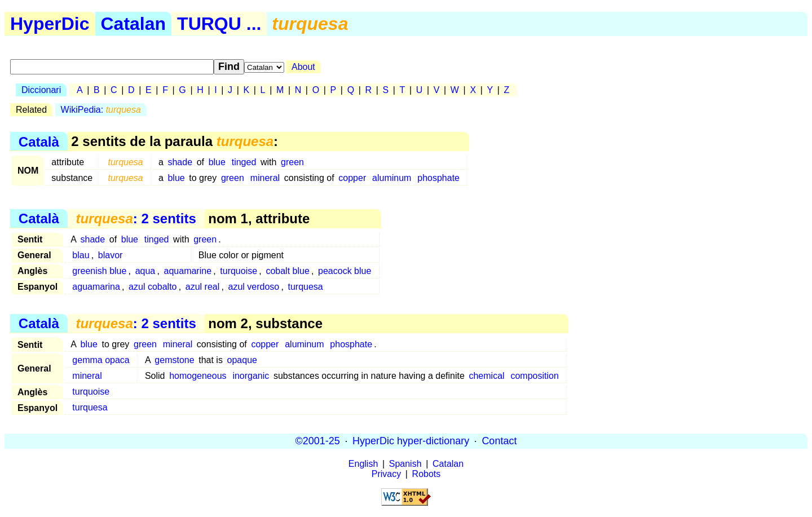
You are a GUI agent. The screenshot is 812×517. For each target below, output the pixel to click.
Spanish (405, 464)
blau (81, 255)
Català (39, 141)
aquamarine (188, 271)
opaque (242, 360)
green (292, 162)
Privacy (386, 474)
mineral (265, 178)
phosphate (438, 178)
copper (352, 178)
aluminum (392, 178)
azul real (202, 287)
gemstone (174, 360)
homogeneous (198, 376)
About (303, 67)
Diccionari (41, 90)
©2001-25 (318, 441)
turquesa (305, 287)
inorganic (251, 376)
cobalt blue (287, 271)
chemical (486, 376)
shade (180, 162)
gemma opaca (101, 360)
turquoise (239, 271)
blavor (111, 255)
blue (217, 162)
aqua (145, 271)
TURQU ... (219, 24)
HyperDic (50, 24)
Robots (427, 474)
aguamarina (96, 287)
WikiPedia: (101, 110)
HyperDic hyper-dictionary (411, 441)
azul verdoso (254, 287)
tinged (244, 162)
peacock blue (345, 271)
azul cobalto (153, 287)
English (363, 464)
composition (534, 376)
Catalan (134, 24)
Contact (499, 441)
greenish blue (99, 271)
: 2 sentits (136, 218)
